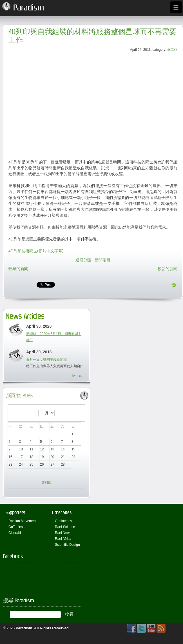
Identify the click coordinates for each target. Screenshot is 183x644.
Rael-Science (65, 527)
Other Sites (62, 512)
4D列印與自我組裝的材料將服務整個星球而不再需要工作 (92, 36)
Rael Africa (63, 539)
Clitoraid (15, 533)
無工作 (172, 50)
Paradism (24, 628)
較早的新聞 (18, 269)
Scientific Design (67, 545)
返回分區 (83, 260)
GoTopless (16, 527)
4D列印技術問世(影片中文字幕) (36, 251)
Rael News (63, 533)
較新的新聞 (168, 269)
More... (78, 376)
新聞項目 (102, 260)
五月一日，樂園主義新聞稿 (46, 360)
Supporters (15, 512)
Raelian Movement (23, 521)
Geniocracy (63, 521)
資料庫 (46, 483)
